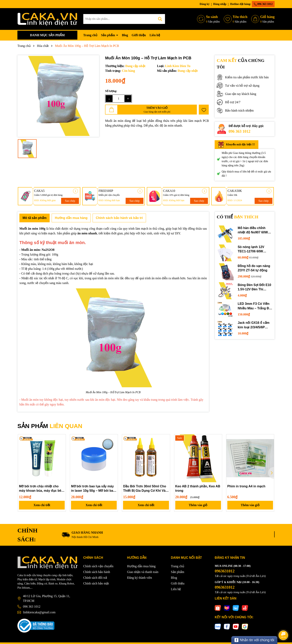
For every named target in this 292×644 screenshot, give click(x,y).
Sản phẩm (108, 35)
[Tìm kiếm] (160, 19)
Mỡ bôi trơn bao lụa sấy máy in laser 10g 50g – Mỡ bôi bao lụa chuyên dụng (93, 489)
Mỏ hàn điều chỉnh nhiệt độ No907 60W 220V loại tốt (253, 231)
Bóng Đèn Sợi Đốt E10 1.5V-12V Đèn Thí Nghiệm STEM (254, 287)
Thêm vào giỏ (198, 505)
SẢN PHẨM (50, 426)
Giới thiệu (139, 35)
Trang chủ (90, 35)
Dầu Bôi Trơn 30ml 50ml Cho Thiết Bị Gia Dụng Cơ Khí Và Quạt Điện (145, 489)
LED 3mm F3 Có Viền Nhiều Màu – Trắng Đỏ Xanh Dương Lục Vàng (255, 306)
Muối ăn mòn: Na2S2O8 (38, 250)
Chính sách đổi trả (95, 578)
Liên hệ (155, 35)
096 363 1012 (263, 4)
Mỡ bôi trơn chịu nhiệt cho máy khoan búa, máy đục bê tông (40, 489)
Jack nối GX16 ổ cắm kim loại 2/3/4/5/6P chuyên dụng (254, 325)
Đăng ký (205, 4)
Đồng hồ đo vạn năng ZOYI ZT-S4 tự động (254, 268)
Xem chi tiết (42, 505)
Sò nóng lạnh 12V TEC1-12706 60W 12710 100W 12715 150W (251, 250)
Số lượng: (111, 91)
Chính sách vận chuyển (98, 566)
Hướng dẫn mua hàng (141, 566)
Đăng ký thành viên (139, 578)
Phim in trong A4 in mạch (246, 486)
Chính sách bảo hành (97, 572)
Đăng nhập (220, 4)
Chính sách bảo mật (96, 583)
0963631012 (225, 571)
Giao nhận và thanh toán (143, 572)
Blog (125, 35)
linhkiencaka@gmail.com (39, 612)
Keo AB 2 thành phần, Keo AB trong (198, 488)
